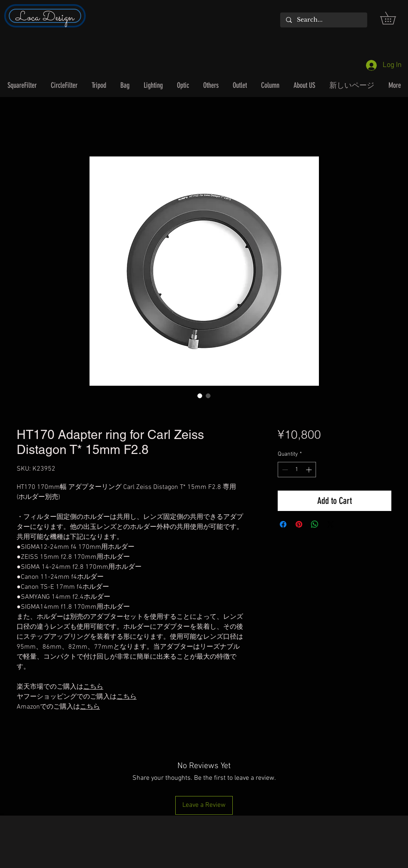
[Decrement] (284, 470)
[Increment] (310, 470)
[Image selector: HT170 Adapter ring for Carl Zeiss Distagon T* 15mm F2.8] (200, 396)
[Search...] (323, 20)
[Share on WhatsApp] (315, 524)
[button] (394, 18)
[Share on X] (331, 524)
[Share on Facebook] (283, 524)
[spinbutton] (297, 470)
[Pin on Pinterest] (299, 524)
